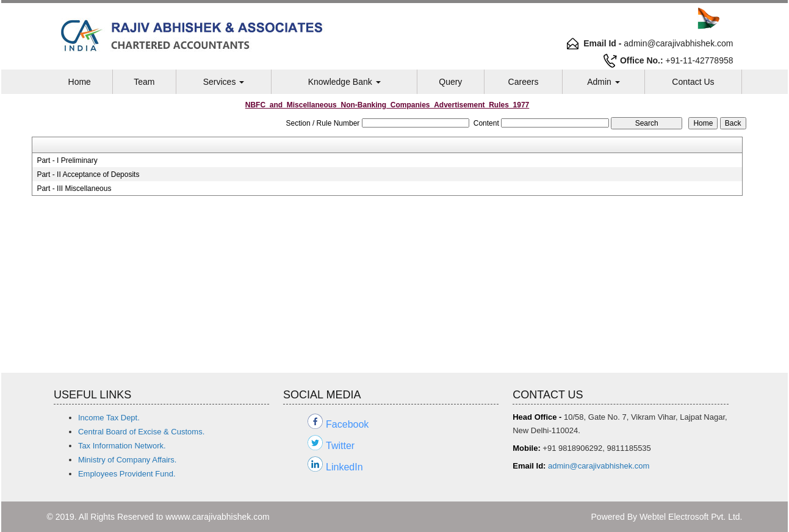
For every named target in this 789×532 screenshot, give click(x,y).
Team (144, 82)
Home (80, 82)
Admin (603, 82)
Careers (524, 82)
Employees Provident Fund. (127, 474)
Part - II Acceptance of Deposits (88, 174)
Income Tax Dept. (109, 418)
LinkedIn (344, 467)
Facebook (347, 424)
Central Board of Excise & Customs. (141, 432)
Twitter (340, 446)
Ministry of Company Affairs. (128, 460)
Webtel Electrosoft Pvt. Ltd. (691, 517)
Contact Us (693, 82)
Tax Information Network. (122, 446)
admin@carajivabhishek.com (599, 466)
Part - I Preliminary (67, 160)
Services (224, 82)
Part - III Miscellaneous (74, 189)
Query (450, 82)
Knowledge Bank (344, 82)
